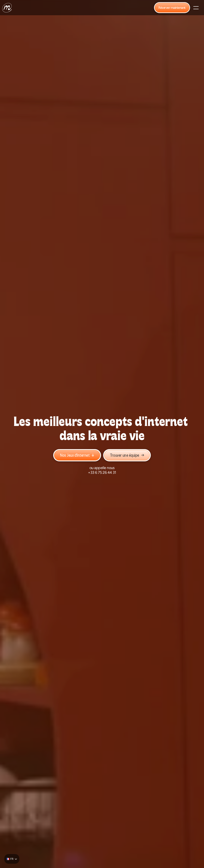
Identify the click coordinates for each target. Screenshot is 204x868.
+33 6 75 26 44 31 (102, 472)
